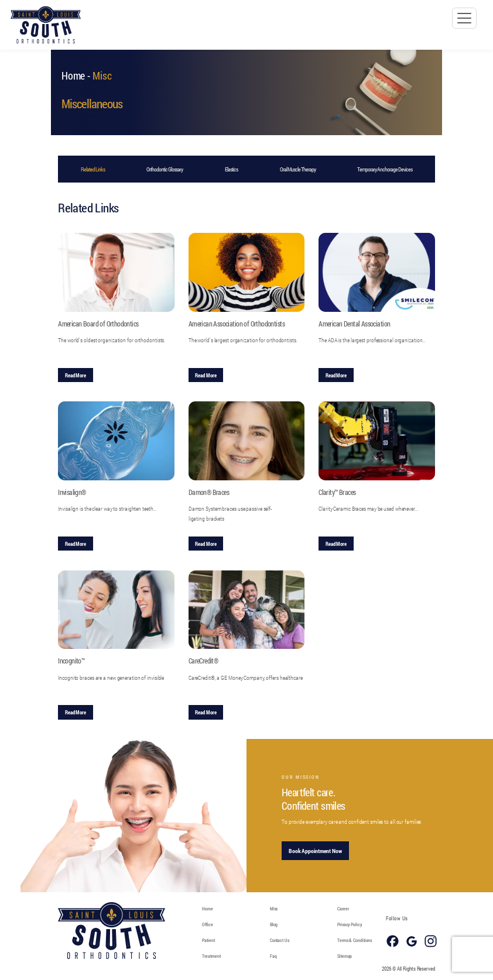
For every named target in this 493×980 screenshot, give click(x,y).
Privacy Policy (350, 924)
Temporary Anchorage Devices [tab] (385, 169)
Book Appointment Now (310, 851)
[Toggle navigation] (464, 18)
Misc (274, 908)
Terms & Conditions (355, 940)
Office (207, 924)
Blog (274, 924)
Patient (208, 940)
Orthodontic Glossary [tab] (165, 169)
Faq (273, 956)
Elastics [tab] (231, 169)
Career (343, 908)
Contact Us (280, 940)
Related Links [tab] (93, 169)
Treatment (211, 956)
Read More (76, 375)
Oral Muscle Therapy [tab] (298, 169)
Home (73, 75)
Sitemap (345, 956)
